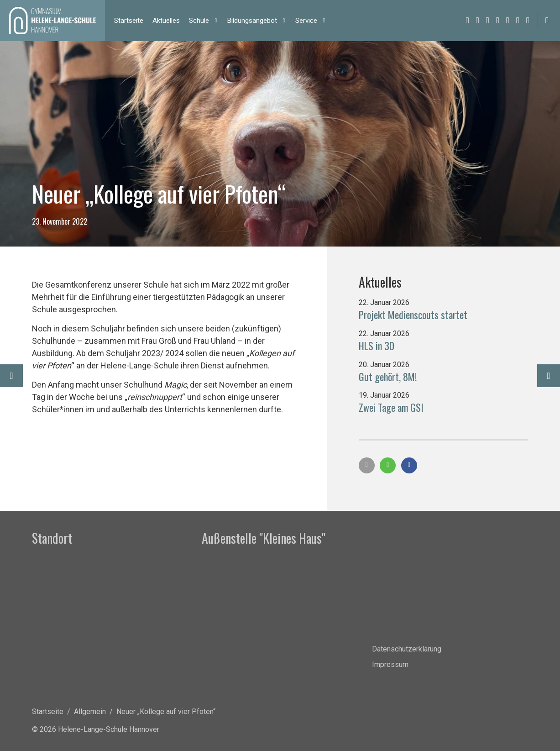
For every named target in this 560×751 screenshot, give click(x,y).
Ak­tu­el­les (166, 21)
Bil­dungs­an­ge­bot (252, 21)
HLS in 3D (377, 346)
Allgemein (90, 712)
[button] (367, 465)
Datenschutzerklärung (407, 649)
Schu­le (199, 21)
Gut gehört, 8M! (388, 377)
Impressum (390, 664)
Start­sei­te (129, 21)
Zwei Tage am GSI (391, 407)
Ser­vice (306, 21)
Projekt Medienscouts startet (413, 315)
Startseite (48, 712)
